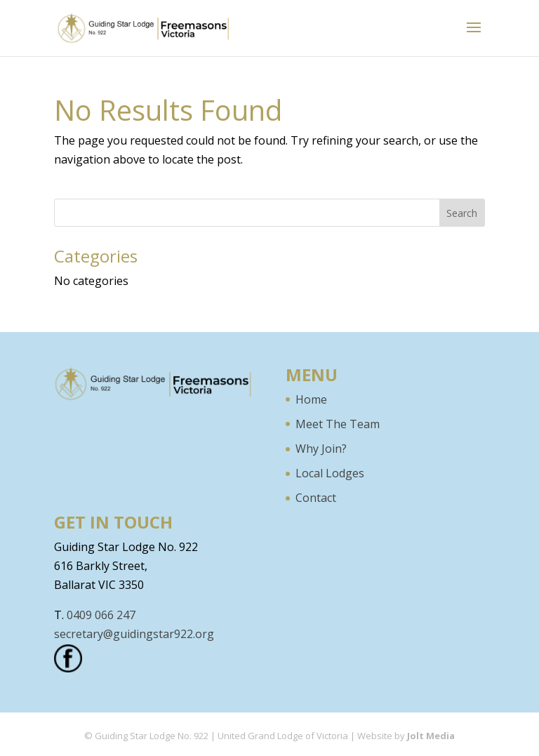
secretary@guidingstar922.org (134, 634)
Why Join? (321, 449)
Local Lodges (330, 473)
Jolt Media (431, 736)
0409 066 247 (101, 615)
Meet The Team (338, 424)
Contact (316, 498)
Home (311, 399)
